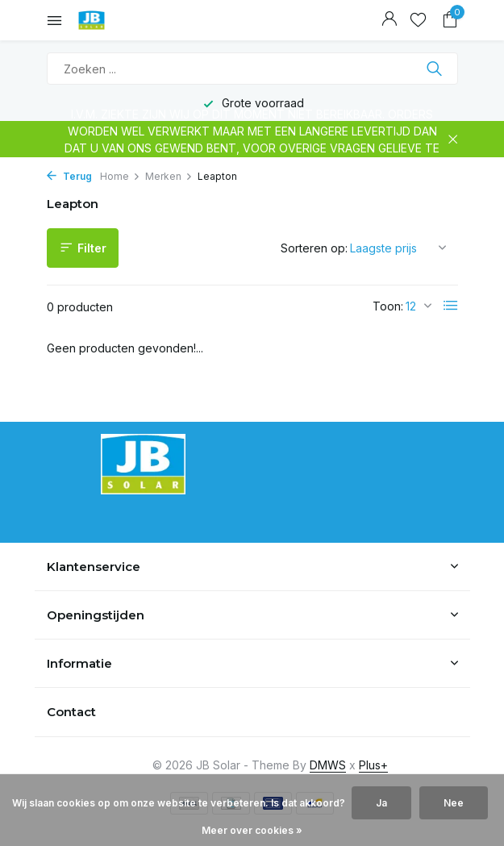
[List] (451, 306)
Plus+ (373, 765)
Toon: (388, 306)
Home (120, 176)
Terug (69, 176)
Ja (381, 803)
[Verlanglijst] (418, 20)
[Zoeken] (252, 69)
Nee (454, 803)
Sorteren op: (314, 248)
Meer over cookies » (252, 830)
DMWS (328, 765)
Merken (169, 176)
